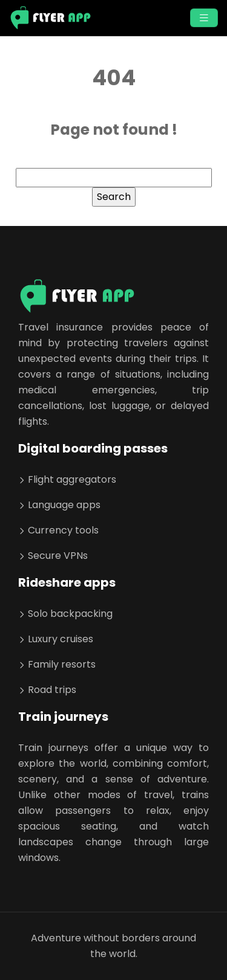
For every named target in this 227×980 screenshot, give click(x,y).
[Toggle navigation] (204, 18)
